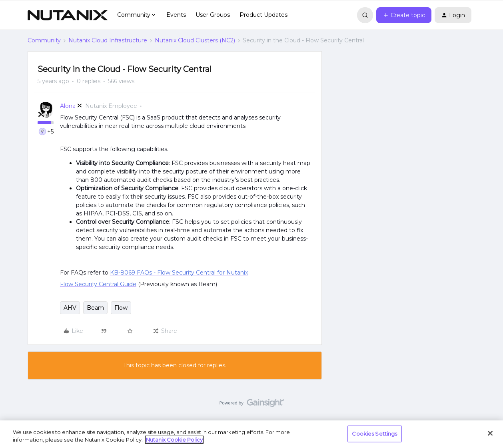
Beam (95, 308)
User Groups (213, 15)
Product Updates (263, 15)
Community (44, 40)
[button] (404, 15)
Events (176, 15)
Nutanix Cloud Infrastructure (108, 40)
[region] (251, 434)
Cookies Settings (374, 434)
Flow (121, 308)
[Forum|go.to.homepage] (68, 15)
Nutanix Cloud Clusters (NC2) (195, 40)
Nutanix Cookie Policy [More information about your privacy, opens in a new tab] (174, 440)
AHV (70, 308)
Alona (68, 106)
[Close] (490, 433)
